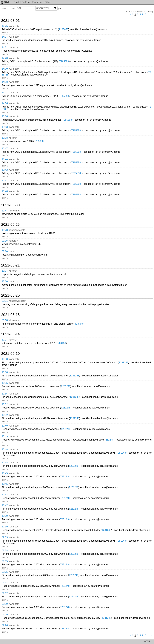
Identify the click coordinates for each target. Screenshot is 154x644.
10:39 (5, 516)
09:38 (5, 551)
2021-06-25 (10, 225)
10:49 (5, 426)
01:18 (5, 320)
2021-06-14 (10, 334)
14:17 (5, 93)
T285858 (64, 29)
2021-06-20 (10, 295)
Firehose (37, 2)
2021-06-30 (10, 205)
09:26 (5, 625)
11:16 (5, 116)
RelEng (26, 2)
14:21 (5, 47)
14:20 (5, 58)
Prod (16, 2)
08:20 (5, 251)
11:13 (5, 127)
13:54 (5, 271)
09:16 (5, 241)
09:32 (5, 583)
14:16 (5, 103)
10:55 (5, 383)
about (147, 641)
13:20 (5, 281)
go (59, 8)
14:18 (5, 82)
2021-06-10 (10, 354)
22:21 (5, 301)
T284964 (79, 324)
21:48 (5, 211)
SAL (5, 2)
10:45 (5, 473)
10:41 (5, 181)
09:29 (5, 604)
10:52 (5, 404)
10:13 (5, 340)
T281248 (123, 363)
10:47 (5, 149)
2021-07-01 (10, 21)
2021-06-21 (10, 265)
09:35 (5, 561)
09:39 (5, 537)
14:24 (5, 37)
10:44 (5, 159)
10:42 (5, 170)
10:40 (5, 191)
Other (48, 2)
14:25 (5, 26)
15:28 (5, 230)
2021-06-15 (10, 315)
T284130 (61, 343)
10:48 (5, 449)
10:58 (5, 138)
